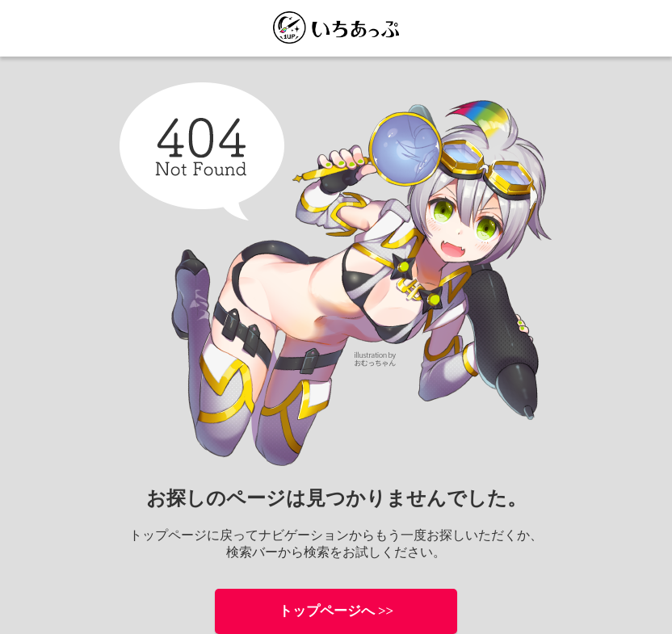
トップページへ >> (336, 611)
